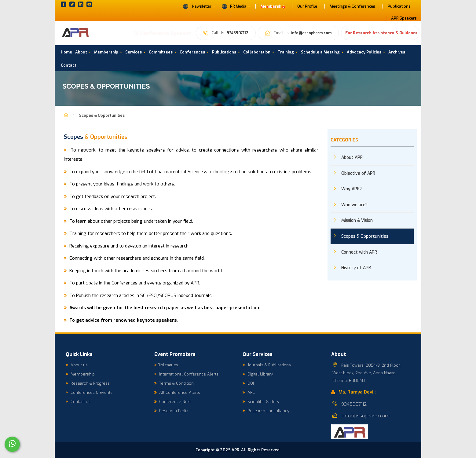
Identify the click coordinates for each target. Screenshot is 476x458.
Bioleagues (166, 365)
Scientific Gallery (261, 402)
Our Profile (307, 6)
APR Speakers (404, 18)
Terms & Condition (174, 383)
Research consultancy (266, 411)
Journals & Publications (267, 365)
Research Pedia (171, 411)
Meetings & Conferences (352, 6)
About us (77, 365)
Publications (399, 6)
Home (66, 52)
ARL (249, 392)
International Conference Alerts (186, 374)
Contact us (78, 402)
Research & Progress (88, 383)
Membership (273, 6)
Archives (397, 52)
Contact (69, 65)
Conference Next (172, 402)
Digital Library (258, 374)
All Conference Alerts (177, 392)
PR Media (236, 6)
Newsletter (199, 6)
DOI (248, 383)
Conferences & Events (89, 392)
